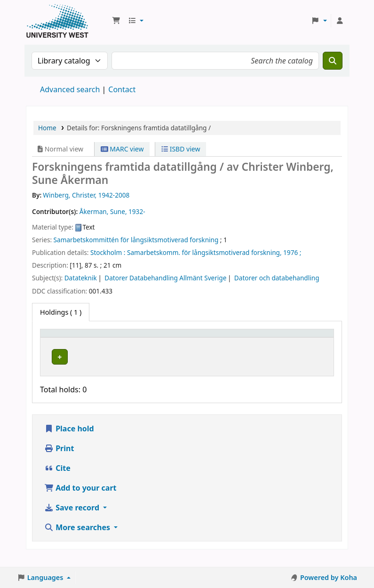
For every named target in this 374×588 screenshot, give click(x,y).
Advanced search (70, 89)
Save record (73, 523)
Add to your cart (80, 503)
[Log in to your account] (340, 21)
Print (59, 464)
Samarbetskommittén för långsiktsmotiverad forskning (136, 240)
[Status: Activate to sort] (255, 342)
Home (47, 128)
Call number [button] (197, 342)
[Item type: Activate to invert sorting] (63, 342)
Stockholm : (108, 252)
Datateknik (81, 278)
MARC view (122, 149)
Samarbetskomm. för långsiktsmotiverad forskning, (204, 252)
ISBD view (181, 149)
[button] (116, 21)
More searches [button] (78, 543)
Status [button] (250, 347)
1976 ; (292, 252)
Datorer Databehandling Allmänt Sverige (165, 278)
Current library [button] (115, 347)
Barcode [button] (293, 347)
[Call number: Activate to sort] (207, 342)
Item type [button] (52, 342)
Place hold (69, 444)
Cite (57, 484)
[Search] (333, 61)
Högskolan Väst (114, 364)
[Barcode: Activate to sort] (304, 342)
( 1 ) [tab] (61, 312)
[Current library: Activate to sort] (133, 342)
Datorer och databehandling (277, 278)
